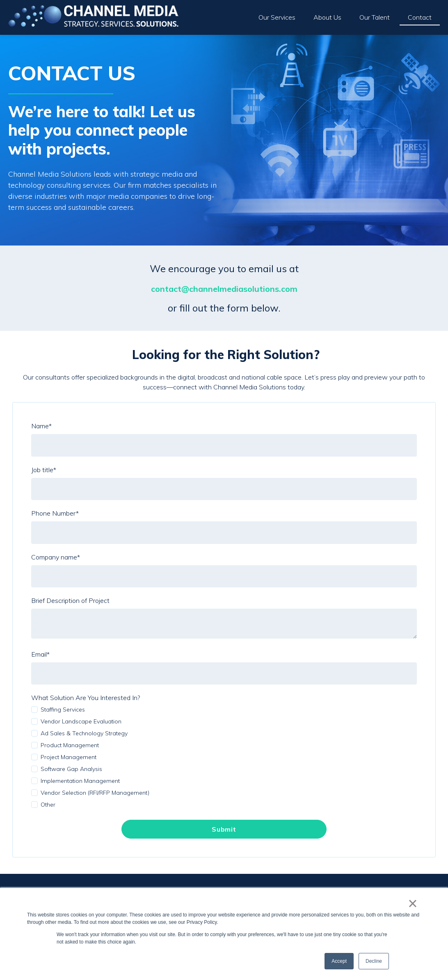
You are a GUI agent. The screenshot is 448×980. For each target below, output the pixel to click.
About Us (327, 17)
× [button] (413, 903)
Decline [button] (374, 961)
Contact (420, 17)
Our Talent (375, 17)
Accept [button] (339, 961)
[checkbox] (224, 757)
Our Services (277, 17)
